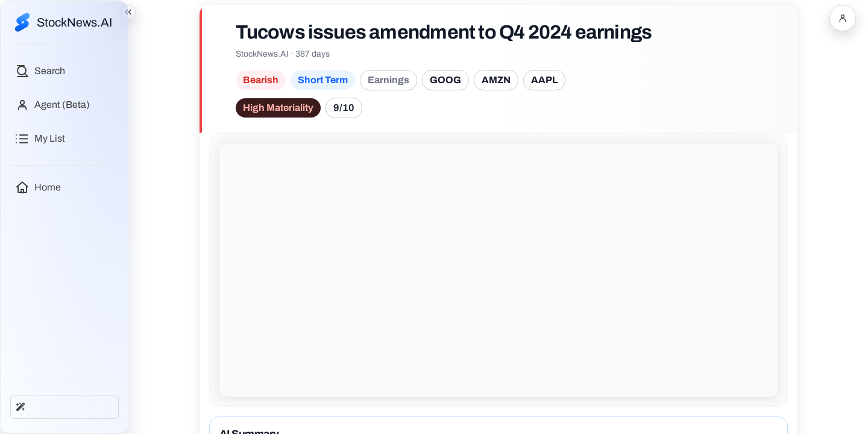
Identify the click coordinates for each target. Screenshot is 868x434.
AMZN (496, 80)
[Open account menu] (843, 18)
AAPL (544, 80)
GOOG (445, 80)
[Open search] (40, 71)
